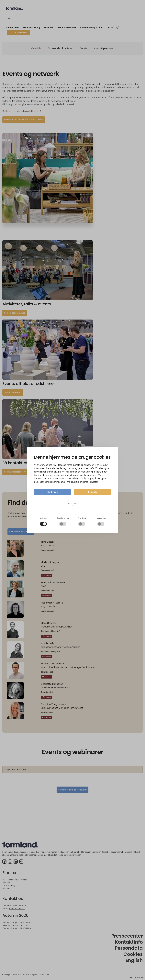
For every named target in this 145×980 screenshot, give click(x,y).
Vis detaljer (73, 504)
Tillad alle (92, 492)
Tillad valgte (53, 492)
